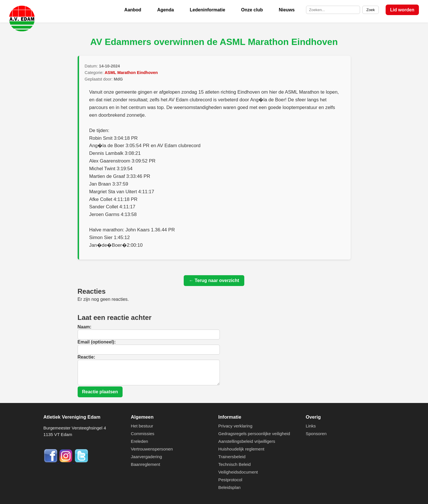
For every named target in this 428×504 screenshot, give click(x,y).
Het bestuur (142, 426)
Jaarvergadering (146, 457)
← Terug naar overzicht (214, 280)
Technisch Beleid (235, 464)
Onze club (252, 10)
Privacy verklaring (235, 426)
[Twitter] (81, 461)
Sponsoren (316, 434)
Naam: (85, 327)
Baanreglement (145, 464)
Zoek (371, 10)
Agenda (166, 10)
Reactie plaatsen (100, 392)
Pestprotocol (230, 480)
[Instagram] (67, 461)
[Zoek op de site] (333, 10)
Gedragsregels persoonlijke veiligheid (254, 434)
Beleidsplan (230, 487)
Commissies (143, 434)
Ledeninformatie (207, 10)
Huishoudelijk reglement (241, 449)
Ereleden (139, 441)
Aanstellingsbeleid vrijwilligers (247, 441)
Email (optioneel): (97, 342)
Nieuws (287, 10)
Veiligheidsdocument (238, 472)
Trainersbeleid (232, 457)
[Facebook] (51, 461)
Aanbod (133, 10)
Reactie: (86, 357)
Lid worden (402, 10)
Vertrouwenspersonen (152, 449)
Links (311, 426)
